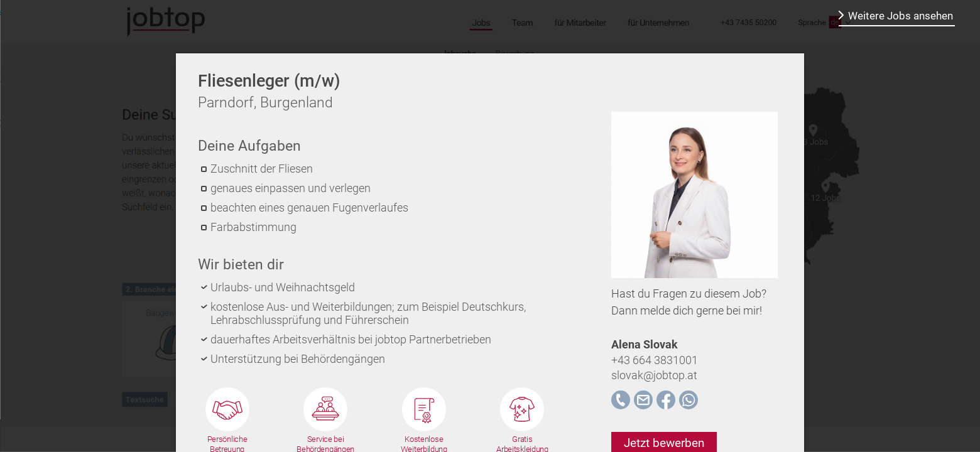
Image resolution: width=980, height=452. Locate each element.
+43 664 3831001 (655, 360)
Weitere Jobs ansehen (901, 16)
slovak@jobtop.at (654, 375)
